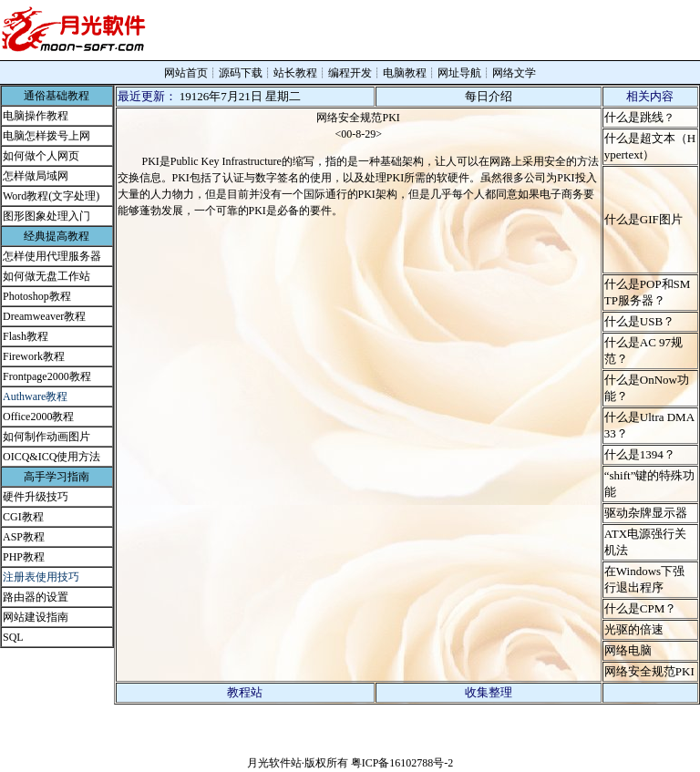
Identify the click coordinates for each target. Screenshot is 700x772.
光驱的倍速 (634, 629)
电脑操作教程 (36, 116)
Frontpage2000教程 (47, 376)
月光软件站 (274, 763)
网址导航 (459, 73)
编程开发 (350, 73)
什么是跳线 (634, 117)
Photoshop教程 (37, 296)
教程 (34, 557)
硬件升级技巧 (36, 497)
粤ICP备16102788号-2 (402, 763)
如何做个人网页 (41, 156)
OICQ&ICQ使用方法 (51, 457)
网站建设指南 (36, 617)
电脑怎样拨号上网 (46, 136)
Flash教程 (26, 336)
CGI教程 (23, 517)
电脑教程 (405, 73)
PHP (13, 557)
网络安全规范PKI (649, 671)
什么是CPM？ (640, 608)
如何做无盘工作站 (46, 276)
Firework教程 (34, 356)
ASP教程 (24, 537)
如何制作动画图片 (46, 437)
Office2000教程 (38, 417)
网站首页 (186, 73)
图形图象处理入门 (46, 216)
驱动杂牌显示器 (646, 513)
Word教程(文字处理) (51, 196)
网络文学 (514, 73)
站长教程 (295, 73)
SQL (13, 637)
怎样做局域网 (36, 176)
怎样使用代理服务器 (52, 256)
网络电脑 (628, 650)
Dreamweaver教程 (44, 316)
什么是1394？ (640, 454)
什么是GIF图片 (643, 219)
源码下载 (241, 73)
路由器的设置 (36, 597)
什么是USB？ (639, 321)
